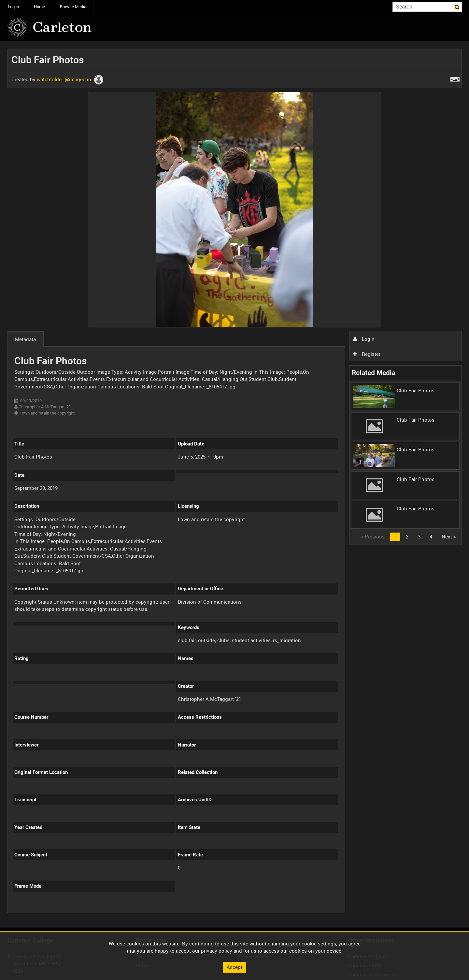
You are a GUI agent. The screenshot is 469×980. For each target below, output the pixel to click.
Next (449, 536)
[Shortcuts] (455, 78)
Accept (234, 967)
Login (364, 339)
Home (39, 7)
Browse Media (73, 7)
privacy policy (217, 951)
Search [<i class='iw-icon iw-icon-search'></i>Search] (458, 6)
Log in (13, 7)
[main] (235, 485)
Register (367, 354)
